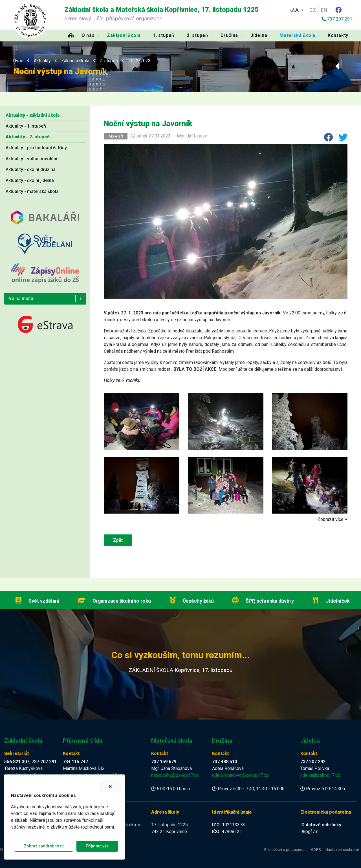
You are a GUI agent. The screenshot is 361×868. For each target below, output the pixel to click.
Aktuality (42, 61)
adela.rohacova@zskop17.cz (240, 775)
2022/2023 (139, 61)
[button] (296, 9)
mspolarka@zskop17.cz (175, 775)
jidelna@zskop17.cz (320, 775)
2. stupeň (109, 61)
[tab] (226, 520)
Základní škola (75, 61)
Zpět (118, 540)
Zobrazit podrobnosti (44, 846)
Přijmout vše (97, 846)
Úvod (18, 61)
